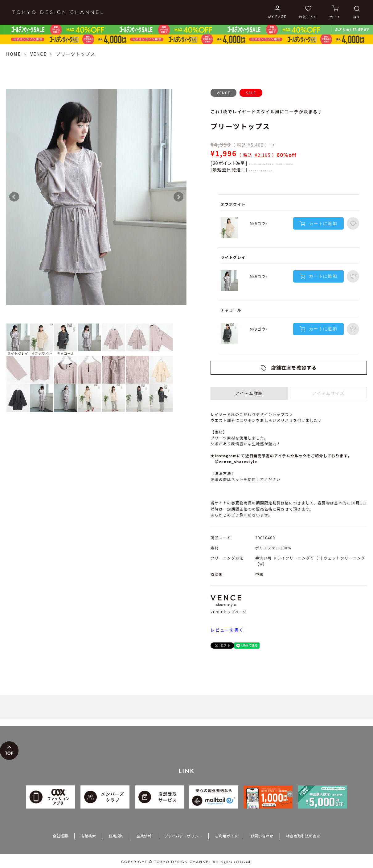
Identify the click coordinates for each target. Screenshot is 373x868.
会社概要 (60, 836)
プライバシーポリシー (183, 836)
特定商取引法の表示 (303, 836)
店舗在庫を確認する (294, 367)
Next (178, 197)
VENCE (39, 54)
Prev (14, 197)
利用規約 (116, 836)
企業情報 (144, 836)
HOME (14, 54)
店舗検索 (88, 836)
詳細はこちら (266, 171)
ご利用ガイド (226, 836)
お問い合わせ (262, 836)
